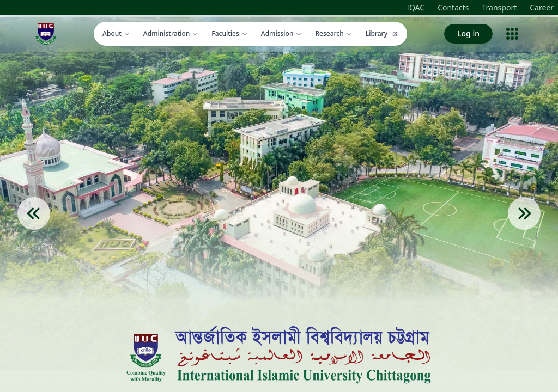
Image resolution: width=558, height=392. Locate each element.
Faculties (229, 33)
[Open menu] (512, 34)
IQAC (416, 7)
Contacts (453, 7)
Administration (171, 33)
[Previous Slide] (34, 230)
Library (382, 33)
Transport (500, 7)
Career (542, 7)
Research (333, 33)
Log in (468, 33)
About (116, 33)
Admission (282, 33)
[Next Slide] (524, 230)
